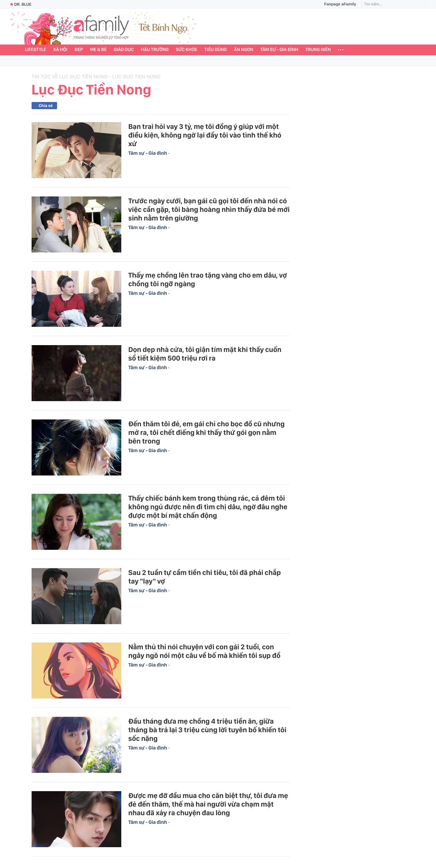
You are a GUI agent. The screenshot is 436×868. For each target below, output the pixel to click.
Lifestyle (36, 50)
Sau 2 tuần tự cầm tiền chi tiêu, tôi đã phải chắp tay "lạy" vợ (205, 577)
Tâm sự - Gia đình (279, 50)
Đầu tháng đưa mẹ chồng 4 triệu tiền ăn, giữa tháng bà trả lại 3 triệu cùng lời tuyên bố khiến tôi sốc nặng (208, 730)
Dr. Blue (21, 4)
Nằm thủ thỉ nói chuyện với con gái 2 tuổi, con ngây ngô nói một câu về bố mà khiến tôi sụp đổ (205, 651)
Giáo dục (124, 50)
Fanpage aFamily (337, 4)
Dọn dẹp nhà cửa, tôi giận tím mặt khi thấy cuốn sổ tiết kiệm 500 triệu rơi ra (205, 354)
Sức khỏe (187, 50)
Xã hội (60, 50)
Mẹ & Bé (98, 50)
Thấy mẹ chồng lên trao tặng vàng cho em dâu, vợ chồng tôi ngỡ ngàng (208, 279)
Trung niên (318, 50)
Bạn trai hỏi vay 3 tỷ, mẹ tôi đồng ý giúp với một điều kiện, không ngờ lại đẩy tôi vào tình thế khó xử (205, 135)
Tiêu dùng (216, 50)
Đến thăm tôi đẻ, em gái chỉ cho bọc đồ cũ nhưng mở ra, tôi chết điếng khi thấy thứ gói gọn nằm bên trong (207, 432)
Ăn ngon (243, 50)
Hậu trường (155, 50)
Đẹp (79, 50)
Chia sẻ (46, 106)
